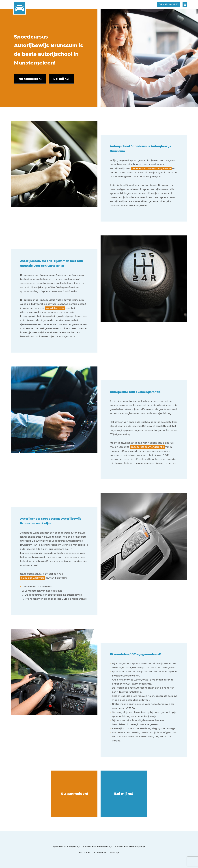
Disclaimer (85, 852)
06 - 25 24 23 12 (169, 4)
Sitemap (114, 852)
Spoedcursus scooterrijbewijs (130, 846)
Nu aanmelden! (74, 794)
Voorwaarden (100, 852)
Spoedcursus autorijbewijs (66, 846)
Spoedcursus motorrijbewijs (98, 846)
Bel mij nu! (124, 794)
